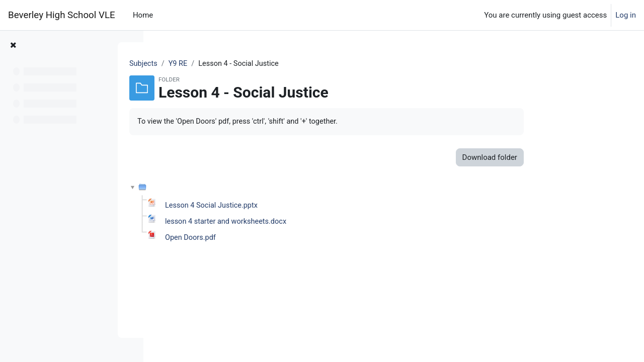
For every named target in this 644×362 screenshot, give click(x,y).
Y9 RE (238, 64)
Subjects (203, 64)
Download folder (549, 158)
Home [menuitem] (143, 15)
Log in (626, 15)
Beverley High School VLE (62, 15)
